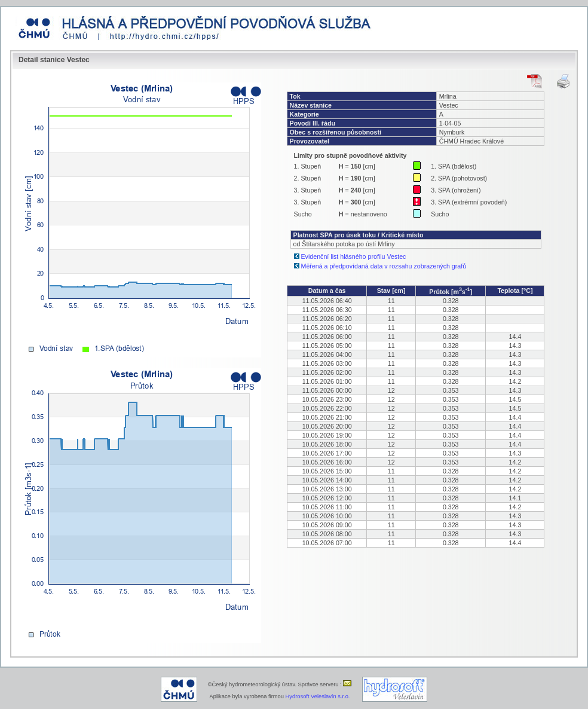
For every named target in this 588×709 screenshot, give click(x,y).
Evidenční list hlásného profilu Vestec (354, 256)
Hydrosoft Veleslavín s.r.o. (318, 696)
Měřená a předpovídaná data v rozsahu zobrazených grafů (384, 266)
